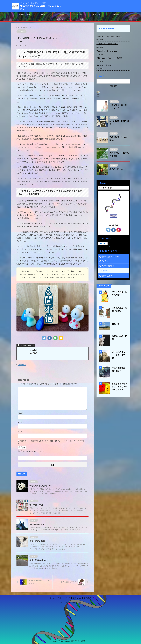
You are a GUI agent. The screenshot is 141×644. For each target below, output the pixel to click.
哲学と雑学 (80, 19)
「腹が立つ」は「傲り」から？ (108, 37)
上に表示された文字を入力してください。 (33, 451)
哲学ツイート (98, 15)
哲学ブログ (80, 15)
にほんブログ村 (104, 246)
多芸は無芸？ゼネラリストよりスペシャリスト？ (119, 386)
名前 (20, 413)
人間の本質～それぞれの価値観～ (108, 58)
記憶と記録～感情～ (38, 560)
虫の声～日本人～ (103, 65)
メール (21, 422)
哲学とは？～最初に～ (25, 15)
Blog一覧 (61, 15)
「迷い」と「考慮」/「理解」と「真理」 (70, 602)
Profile (43, 15)
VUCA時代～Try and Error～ (107, 51)
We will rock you (37, 524)
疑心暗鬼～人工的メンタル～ (98, 95)
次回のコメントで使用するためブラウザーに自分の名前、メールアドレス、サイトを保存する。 (51, 442)
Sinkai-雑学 (116, 15)
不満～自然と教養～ (38, 541)
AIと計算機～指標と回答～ (106, 44)
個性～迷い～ (117, 323)
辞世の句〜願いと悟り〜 (39, 485)
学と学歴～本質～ (37, 505)
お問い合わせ (61, 19)
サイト (20, 431)
